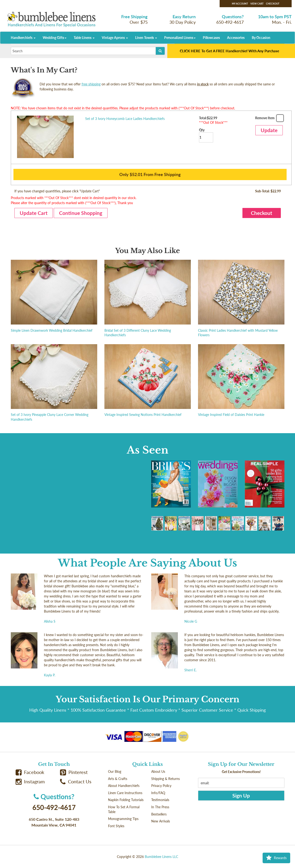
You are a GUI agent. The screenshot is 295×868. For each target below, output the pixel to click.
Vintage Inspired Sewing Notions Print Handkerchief (143, 415)
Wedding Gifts (55, 38)
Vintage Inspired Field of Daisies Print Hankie (231, 415)
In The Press (160, 807)
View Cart (257, 4)
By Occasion (261, 38)
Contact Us (76, 782)
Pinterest (74, 772)
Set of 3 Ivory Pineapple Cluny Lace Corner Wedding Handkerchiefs (50, 417)
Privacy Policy (161, 786)
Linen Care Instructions (125, 793)
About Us (158, 771)
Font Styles (116, 826)
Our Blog (115, 771)
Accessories (236, 38)
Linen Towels (146, 38)
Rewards (276, 858)
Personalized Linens (180, 38)
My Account (240, 4)
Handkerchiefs (23, 38)
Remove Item (269, 119)
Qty (206, 135)
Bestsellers (159, 814)
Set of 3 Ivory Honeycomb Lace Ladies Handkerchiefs (125, 119)
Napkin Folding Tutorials (126, 800)
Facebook (30, 772)
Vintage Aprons (115, 38)
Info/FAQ (158, 793)
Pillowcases (211, 38)
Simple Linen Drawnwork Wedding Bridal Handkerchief (52, 330)
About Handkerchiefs (124, 786)
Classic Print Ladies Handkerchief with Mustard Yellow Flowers (238, 333)
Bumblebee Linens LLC (161, 857)
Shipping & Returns (166, 779)
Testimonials (160, 800)
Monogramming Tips (123, 819)
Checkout (273, 4)
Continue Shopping (81, 213)
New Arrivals (161, 821)
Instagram (30, 782)
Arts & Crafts (118, 779)
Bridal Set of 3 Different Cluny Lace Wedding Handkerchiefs (138, 333)
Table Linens (84, 38)
